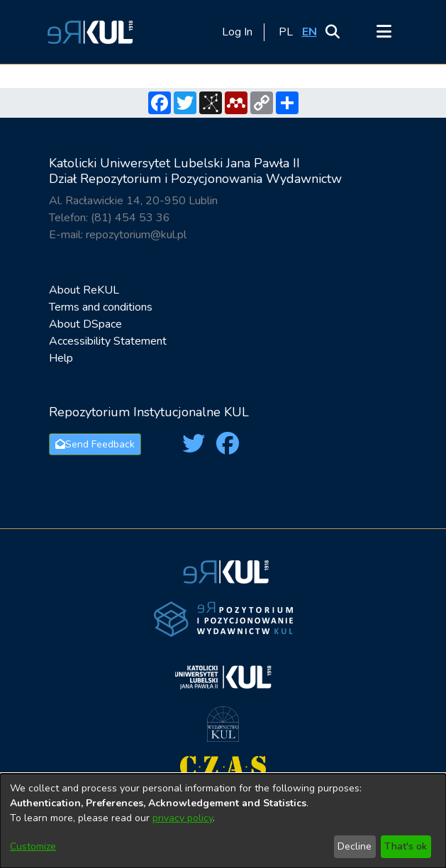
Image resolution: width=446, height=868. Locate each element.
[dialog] (223, 821)
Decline (355, 846)
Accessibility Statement (108, 341)
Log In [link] (238, 32)
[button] (88, 32)
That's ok (406, 846)
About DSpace (85, 324)
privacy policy (183, 818)
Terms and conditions (101, 307)
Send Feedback (95, 444)
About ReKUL (84, 290)
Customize (33, 846)
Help (61, 358)
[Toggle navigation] (384, 32)
